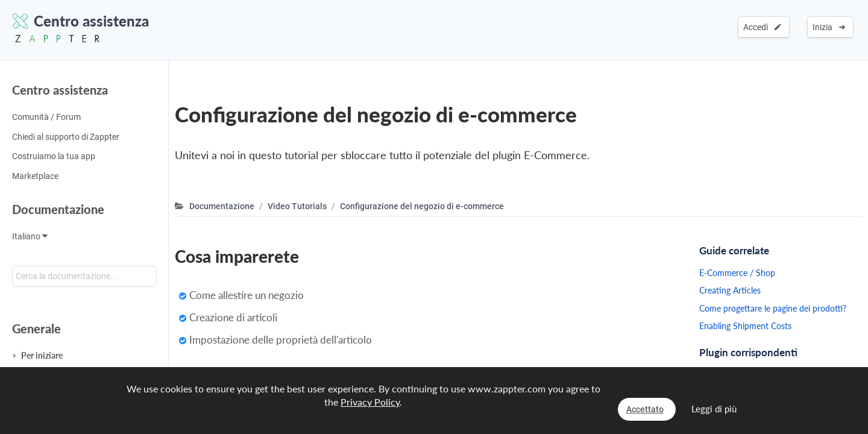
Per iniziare (42, 355)
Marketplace (35, 176)
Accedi (762, 27)
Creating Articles (730, 290)
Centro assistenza (60, 90)
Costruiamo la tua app (54, 156)
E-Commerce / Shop (737, 273)
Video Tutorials (297, 206)
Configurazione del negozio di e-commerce (422, 206)
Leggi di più (714, 409)
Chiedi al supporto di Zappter (66, 137)
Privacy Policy (370, 402)
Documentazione (58, 209)
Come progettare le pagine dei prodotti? (773, 308)
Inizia (829, 27)
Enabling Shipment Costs (745, 326)
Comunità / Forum (46, 117)
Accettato (645, 409)
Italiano (30, 236)
